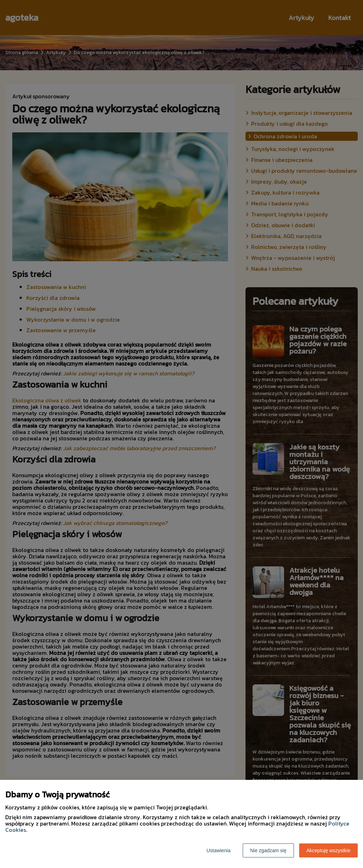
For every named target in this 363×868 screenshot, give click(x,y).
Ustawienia (219, 850)
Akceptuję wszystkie (328, 850)
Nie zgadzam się (268, 850)
